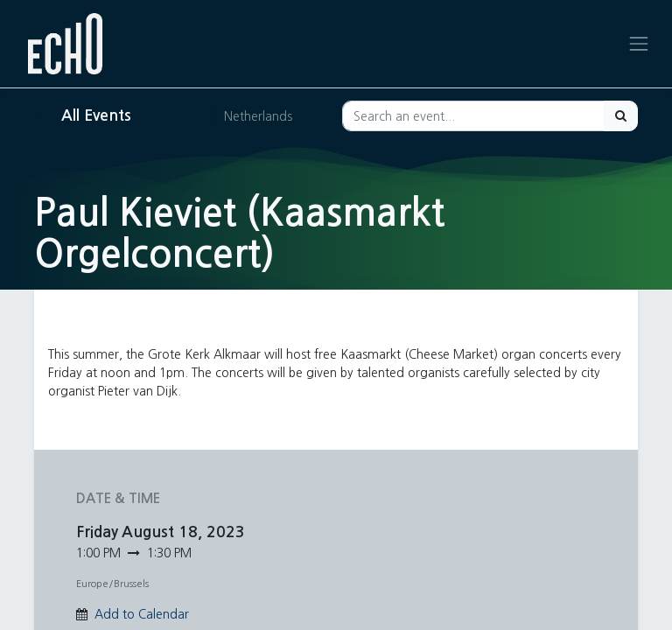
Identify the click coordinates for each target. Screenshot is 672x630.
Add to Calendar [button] (142, 614)
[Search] (621, 116)
